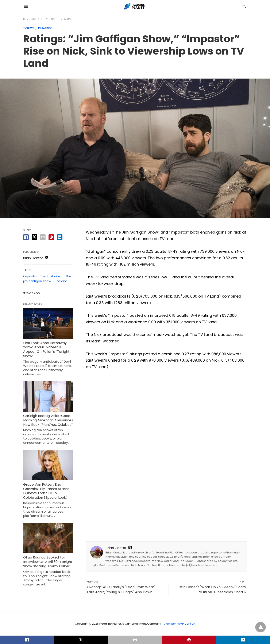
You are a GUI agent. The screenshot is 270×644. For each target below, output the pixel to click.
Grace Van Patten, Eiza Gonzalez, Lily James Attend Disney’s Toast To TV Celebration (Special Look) (46, 491)
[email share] (43, 237)
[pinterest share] (51, 237)
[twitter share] (34, 237)
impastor (30, 276)
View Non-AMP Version (179, 624)
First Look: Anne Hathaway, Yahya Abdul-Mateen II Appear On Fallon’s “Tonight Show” (46, 349)
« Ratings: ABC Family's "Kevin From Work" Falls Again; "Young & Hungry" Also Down (121, 590)
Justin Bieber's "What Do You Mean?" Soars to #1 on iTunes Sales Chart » (211, 590)
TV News (29, 28)
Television (48, 19)
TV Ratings (67, 19)
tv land (62, 281)
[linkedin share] (60, 237)
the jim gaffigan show (47, 279)
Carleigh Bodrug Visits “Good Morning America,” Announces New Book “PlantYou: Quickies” (48, 420)
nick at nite (52, 276)
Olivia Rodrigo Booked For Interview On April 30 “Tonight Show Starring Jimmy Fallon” (48, 562)
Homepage (30, 19)
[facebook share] (26, 237)
